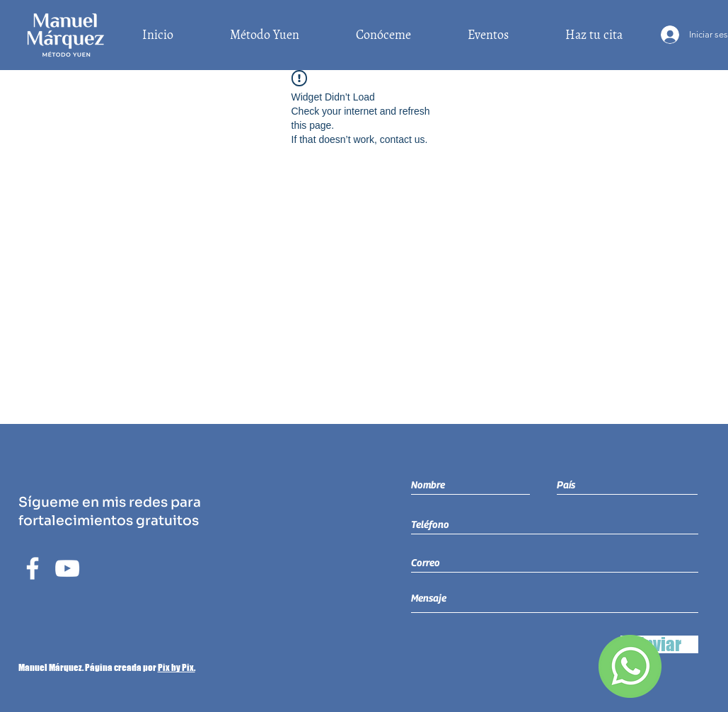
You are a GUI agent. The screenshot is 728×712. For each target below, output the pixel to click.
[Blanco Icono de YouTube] (67, 568)
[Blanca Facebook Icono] (33, 568)
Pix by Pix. (177, 667)
